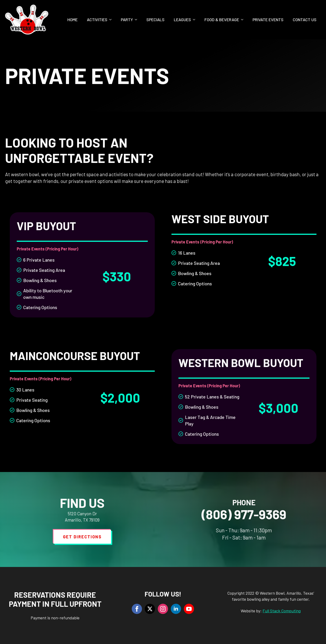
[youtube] (189, 609)
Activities (97, 20)
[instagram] (163, 609)
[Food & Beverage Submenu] (244, 20)
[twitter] (150, 609)
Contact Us (305, 20)
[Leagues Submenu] (195, 20)
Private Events (268, 20)
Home (72, 20)
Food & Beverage (222, 20)
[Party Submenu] (137, 20)
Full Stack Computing (282, 611)
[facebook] (137, 609)
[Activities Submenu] (112, 20)
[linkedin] (176, 609)
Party (127, 20)
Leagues (182, 20)
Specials (155, 20)
